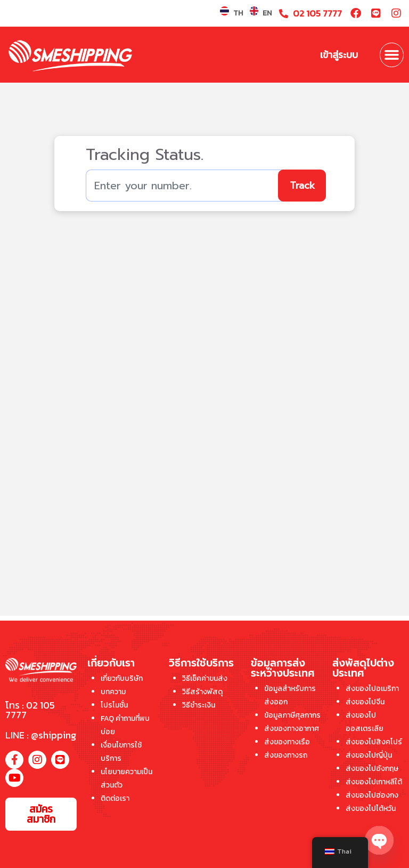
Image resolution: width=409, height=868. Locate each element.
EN (267, 13)
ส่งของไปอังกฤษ (372, 769)
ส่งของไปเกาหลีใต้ (374, 782)
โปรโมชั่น (114, 705)
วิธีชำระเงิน (199, 705)
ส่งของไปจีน (365, 702)
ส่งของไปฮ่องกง (372, 795)
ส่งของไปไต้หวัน (371, 809)
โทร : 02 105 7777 (30, 710)
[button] (392, 55)
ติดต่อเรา (115, 798)
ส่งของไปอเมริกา (372, 689)
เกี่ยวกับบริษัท (122, 678)
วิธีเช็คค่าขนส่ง (205, 678)
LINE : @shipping (41, 735)
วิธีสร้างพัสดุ (202, 692)
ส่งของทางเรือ (287, 742)
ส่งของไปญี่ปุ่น (369, 755)
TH (238, 13)
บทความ (113, 692)
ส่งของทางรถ (286, 755)
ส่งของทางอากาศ (292, 729)
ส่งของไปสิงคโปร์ (374, 742)
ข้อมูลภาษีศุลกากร (292, 715)
